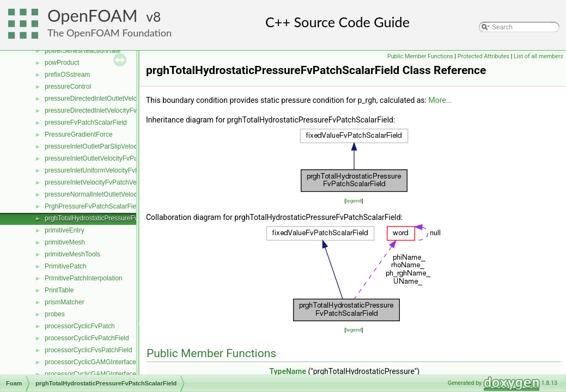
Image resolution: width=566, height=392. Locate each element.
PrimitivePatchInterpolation (84, 278)
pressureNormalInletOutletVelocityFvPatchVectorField (122, 194)
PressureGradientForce (79, 134)
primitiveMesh (65, 242)
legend (354, 201)
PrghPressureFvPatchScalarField (93, 206)
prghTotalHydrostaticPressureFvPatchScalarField (116, 218)
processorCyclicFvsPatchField (89, 350)
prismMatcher (65, 302)
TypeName (288, 371)
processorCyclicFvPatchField (87, 338)
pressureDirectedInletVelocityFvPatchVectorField (115, 111)
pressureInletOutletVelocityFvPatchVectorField (112, 158)
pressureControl (68, 87)
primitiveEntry (65, 230)
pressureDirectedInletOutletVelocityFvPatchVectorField (124, 99)
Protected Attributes (483, 56)
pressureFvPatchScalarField (86, 122)
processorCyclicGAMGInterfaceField (98, 374)
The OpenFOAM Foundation (109, 33)
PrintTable (59, 290)
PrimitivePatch (66, 266)
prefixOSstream (67, 75)
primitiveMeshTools (72, 254)
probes (55, 314)
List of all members (538, 56)
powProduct (62, 63)
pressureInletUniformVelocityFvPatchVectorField (115, 170)
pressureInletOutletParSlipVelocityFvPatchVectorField (122, 146)
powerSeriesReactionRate (83, 51)
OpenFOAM (93, 16)
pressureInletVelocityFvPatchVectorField (103, 182)
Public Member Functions (420, 56)
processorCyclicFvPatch (80, 326)
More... (440, 100)
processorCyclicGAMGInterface (90, 362)
